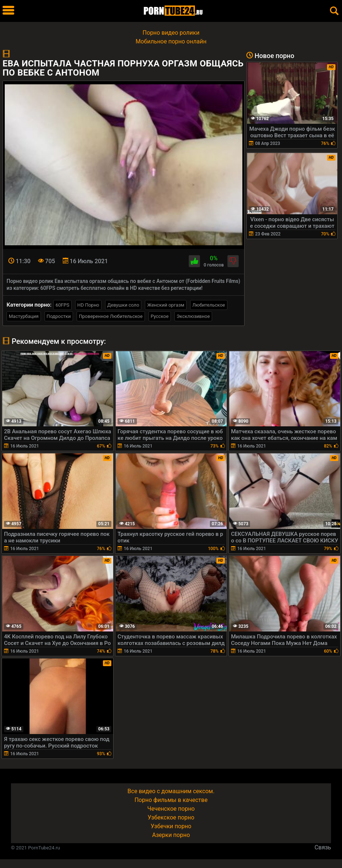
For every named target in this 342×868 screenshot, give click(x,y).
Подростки (59, 316)
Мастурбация (24, 316)
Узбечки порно (171, 826)
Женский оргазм (166, 305)
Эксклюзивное (193, 316)
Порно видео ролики (171, 33)
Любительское (209, 305)
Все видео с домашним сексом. (171, 791)
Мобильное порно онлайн (171, 41)
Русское (160, 316)
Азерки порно (171, 835)
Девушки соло (123, 305)
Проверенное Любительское (111, 316)
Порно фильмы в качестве (171, 800)
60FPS (62, 305)
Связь (323, 847)
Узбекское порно (171, 817)
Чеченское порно (171, 809)
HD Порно (88, 305)
